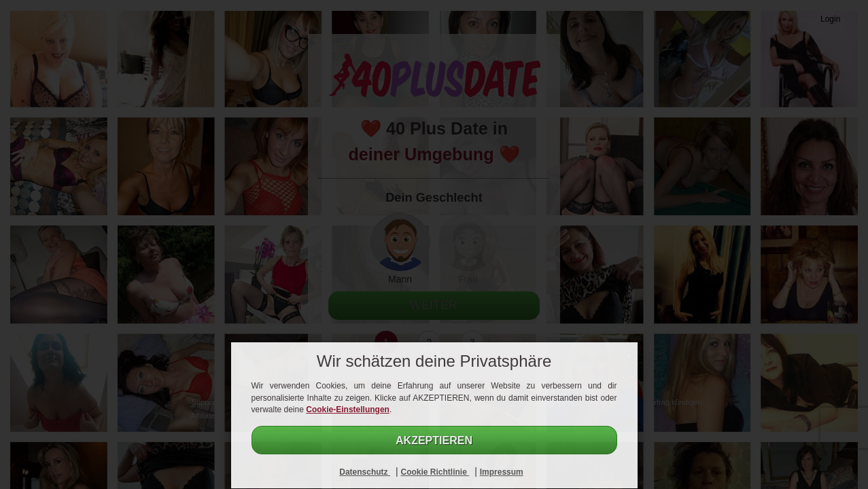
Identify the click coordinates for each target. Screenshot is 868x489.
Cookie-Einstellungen (348, 410)
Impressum (502, 472)
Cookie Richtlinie (435, 472)
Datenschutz (365, 472)
